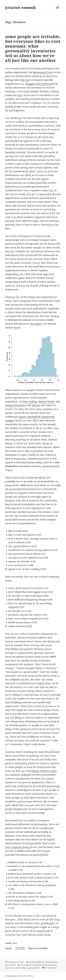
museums (52, 965)
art (22, 965)
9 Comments (51, 968)
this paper (36, 324)
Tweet (9, 948)
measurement (51, 962)
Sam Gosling (30, 401)
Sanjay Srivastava (16, 405)
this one (25, 80)
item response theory (17, 847)
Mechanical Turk (43, 72)
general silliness (37, 962)
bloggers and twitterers (39, 84)
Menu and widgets (58, 11)
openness (10, 968)
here (20, 95)
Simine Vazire (46, 401)
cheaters (28, 965)
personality (10, 965)
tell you (36, 405)
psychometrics (33, 968)
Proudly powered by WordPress (20, 976)
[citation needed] (20, 7)
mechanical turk (40, 965)
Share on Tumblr (38, 948)
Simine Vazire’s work (43, 771)
